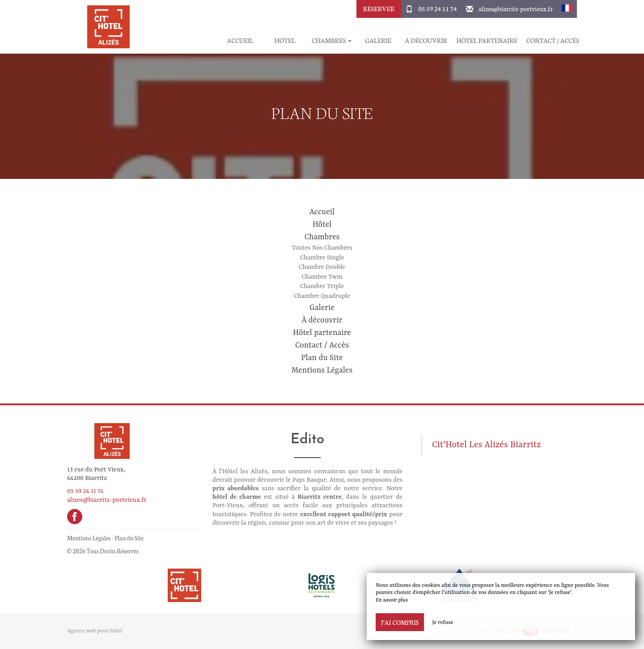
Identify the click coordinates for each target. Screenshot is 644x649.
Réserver (379, 8)
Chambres (322, 237)
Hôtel (285, 40)
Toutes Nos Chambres (322, 248)
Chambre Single (322, 258)
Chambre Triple (322, 286)
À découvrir (426, 40)
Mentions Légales (322, 370)
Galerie (378, 40)
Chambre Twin (322, 277)
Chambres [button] (332, 40)
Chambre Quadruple (322, 296)
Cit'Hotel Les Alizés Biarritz (487, 445)
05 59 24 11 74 (437, 8)
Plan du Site (322, 358)
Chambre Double (322, 267)
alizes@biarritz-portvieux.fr (516, 8)
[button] (567, 9)
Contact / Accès (553, 40)
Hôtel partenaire (487, 40)
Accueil (240, 40)
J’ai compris (400, 622)
